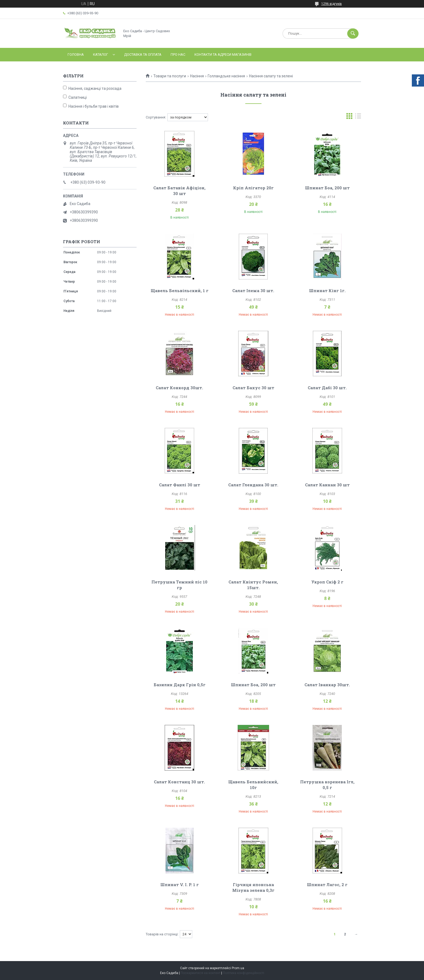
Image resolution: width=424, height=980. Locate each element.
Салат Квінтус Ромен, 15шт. (253, 585)
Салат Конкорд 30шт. (179, 388)
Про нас (178, 55)
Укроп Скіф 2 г (327, 582)
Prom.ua (238, 968)
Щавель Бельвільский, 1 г (180, 291)
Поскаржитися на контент (201, 973)
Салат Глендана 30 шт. (253, 485)
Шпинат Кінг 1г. (327, 291)
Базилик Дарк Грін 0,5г (180, 685)
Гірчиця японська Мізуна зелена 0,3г (253, 887)
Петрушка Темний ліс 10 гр (179, 585)
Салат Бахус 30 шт (253, 388)
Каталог (101, 55)
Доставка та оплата (143, 55)
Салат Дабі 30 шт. (327, 388)
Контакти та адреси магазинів (223, 55)
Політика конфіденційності (244, 973)
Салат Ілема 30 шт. (253, 291)
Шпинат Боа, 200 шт (327, 188)
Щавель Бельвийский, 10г (253, 785)
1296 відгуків (332, 4)
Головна (76, 55)
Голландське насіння (226, 76)
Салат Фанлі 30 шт (180, 485)
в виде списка (358, 117)
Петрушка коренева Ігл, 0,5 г (327, 785)
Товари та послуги (170, 76)
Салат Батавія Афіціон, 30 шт (179, 191)
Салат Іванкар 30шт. (327, 685)
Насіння (197, 76)
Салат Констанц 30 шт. (179, 782)
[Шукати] (353, 34)
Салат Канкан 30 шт (327, 485)
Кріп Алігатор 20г (253, 188)
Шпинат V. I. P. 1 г (180, 885)
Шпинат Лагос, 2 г (327, 885)
